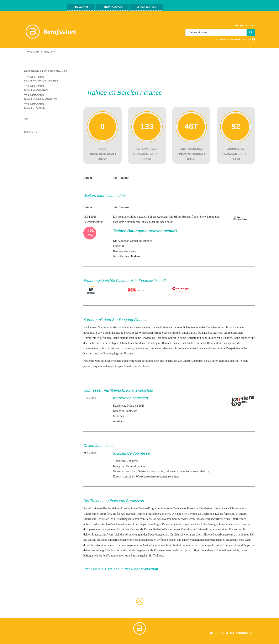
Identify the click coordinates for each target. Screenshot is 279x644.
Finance (50, 52)
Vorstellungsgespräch (202, 540)
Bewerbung (149, 338)
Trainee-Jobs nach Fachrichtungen (41, 79)
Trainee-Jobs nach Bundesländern (40, 97)
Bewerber (81, 7)
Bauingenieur (121, 251)
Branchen (221, 343)
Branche (31, 132)
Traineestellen (99, 508)
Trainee (33, 52)
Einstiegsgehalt (140, 550)
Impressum (219, 633)
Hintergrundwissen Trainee (46, 71)
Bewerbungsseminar (225, 535)
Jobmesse (235, 508)
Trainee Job (235, 529)
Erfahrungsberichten (128, 519)
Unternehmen (112, 7)
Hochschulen (147, 7)
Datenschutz (241, 633)
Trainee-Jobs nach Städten (35, 106)
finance (201, 348)
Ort (27, 119)
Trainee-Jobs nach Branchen (36, 88)
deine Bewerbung (94, 550)
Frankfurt (118, 246)
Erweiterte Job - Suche (235, 39)
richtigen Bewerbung (163, 524)
